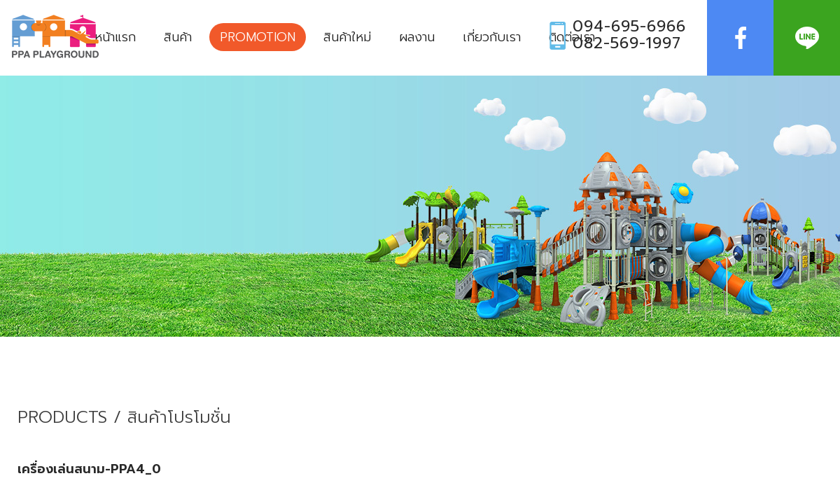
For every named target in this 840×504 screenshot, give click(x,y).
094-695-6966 (629, 27)
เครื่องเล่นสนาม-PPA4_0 (89, 469)
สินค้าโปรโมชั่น (179, 418)
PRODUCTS (62, 418)
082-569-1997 (627, 43)
